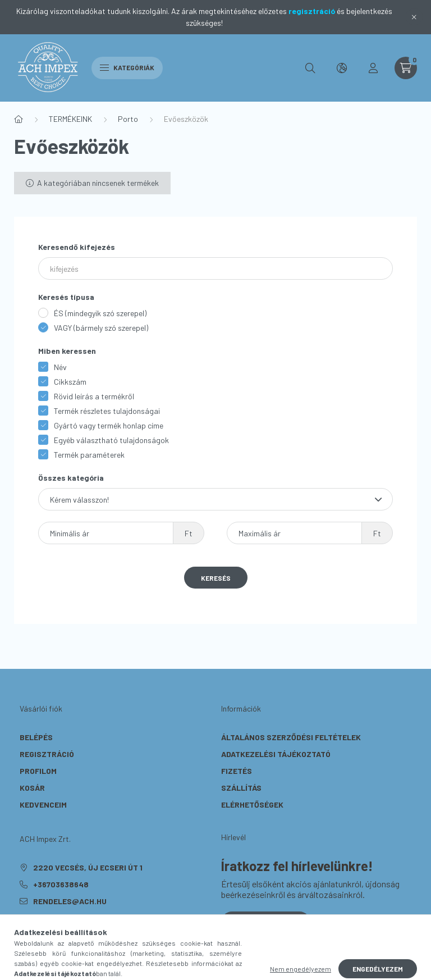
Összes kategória (71, 478)
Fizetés (237, 771)
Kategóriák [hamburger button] (127, 67)
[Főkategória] (19, 119)
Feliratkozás (266, 922)
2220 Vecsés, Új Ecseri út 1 (88, 867)
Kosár (32, 788)
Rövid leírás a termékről (94, 396)
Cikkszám (70, 382)
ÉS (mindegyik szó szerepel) (100, 313)
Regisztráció (47, 754)
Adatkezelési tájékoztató (276, 754)
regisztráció (312, 11)
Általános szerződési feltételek (291, 737)
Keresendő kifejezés (77, 247)
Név (60, 367)
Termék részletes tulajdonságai (107, 411)
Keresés (216, 578)
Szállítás (241, 788)
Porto (128, 119)
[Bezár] (414, 17)
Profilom (38, 771)
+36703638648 (61, 884)
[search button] (310, 68)
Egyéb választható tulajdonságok (111, 440)
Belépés (36, 737)
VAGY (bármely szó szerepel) (101, 328)
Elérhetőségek (252, 804)
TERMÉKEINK (70, 119)
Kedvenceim (43, 804)
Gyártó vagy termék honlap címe (109, 425)
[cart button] (406, 68)
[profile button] (373, 68)
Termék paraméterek (89, 455)
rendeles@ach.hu (70, 901)
